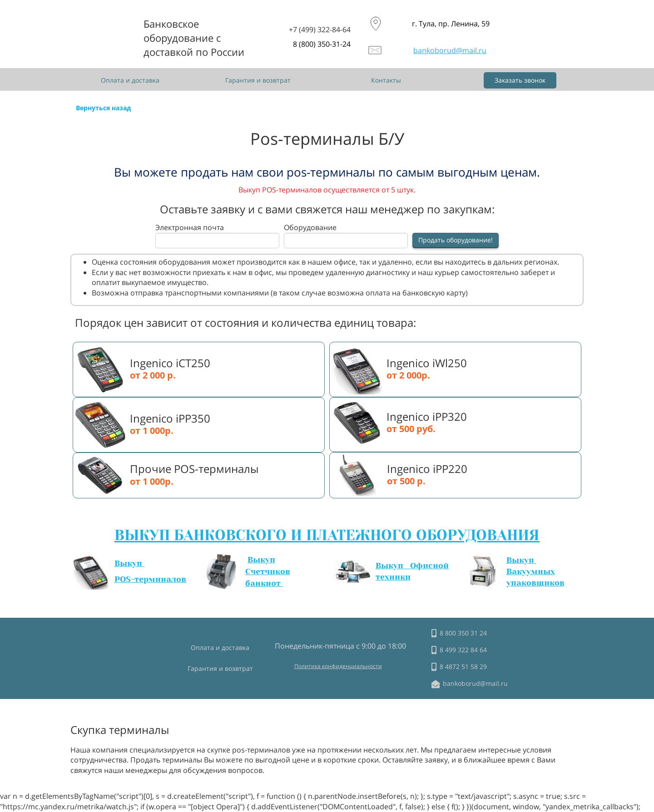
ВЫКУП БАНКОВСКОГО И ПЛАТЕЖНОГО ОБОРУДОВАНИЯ (327, 535)
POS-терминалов (150, 579)
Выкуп (129, 563)
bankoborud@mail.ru (450, 50)
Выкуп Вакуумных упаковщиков (535, 571)
